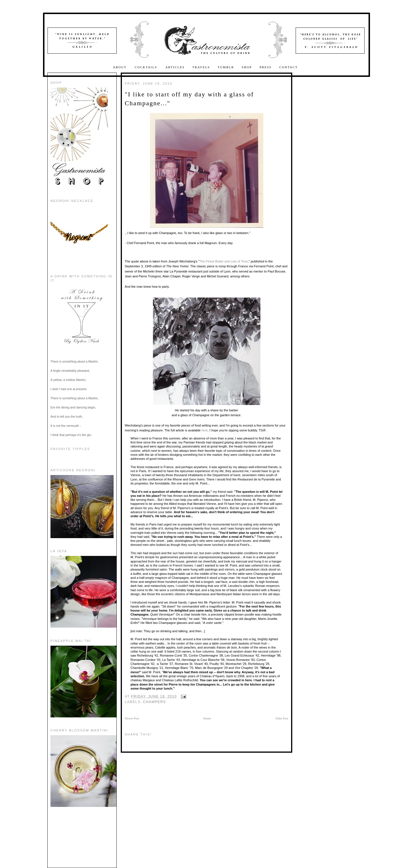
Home (207, 718)
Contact (289, 67)
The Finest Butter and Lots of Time (224, 261)
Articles (175, 67)
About (120, 67)
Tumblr (226, 67)
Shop (247, 67)
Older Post (282, 718)
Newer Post (132, 718)
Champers (155, 702)
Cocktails (147, 67)
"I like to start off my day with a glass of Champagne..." (189, 99)
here (204, 430)
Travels (201, 67)
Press (266, 67)
